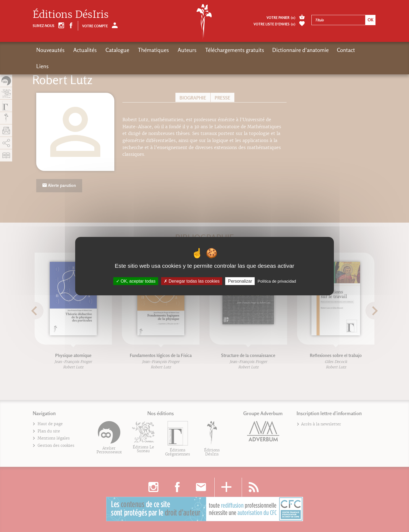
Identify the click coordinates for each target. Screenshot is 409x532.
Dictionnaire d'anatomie (298, 50)
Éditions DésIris (71, 14)
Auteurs (185, 50)
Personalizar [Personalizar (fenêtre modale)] (240, 281)
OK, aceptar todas (136, 281)
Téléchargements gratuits (232, 50)
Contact (343, 50)
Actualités (84, 50)
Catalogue (116, 50)
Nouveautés (50, 50)
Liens (42, 66)
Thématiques (152, 50)
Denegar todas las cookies (192, 281)
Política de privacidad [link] (277, 281)
